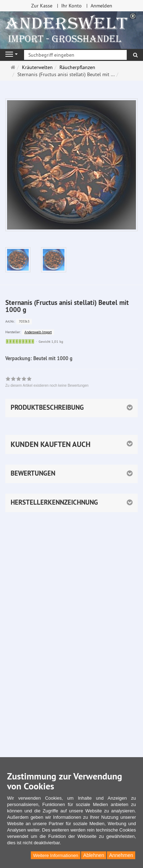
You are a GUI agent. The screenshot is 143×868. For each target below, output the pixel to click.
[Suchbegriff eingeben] (75, 55)
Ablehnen (94, 855)
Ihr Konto (71, 6)
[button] (71, 444)
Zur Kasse (42, 6)
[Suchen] (135, 55)
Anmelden (101, 6)
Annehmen (121, 855)
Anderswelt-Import (38, 332)
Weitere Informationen (56, 855)
